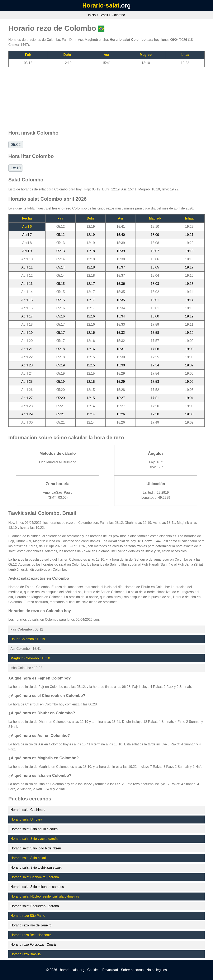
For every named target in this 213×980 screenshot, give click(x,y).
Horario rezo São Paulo (28, 916)
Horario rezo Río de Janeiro (31, 925)
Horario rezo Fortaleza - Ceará (33, 945)
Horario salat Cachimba (28, 810)
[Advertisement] (106, 96)
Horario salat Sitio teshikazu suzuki (36, 868)
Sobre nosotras (132, 970)
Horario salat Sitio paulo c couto (34, 829)
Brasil (104, 15)
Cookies (93, 970)
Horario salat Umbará (26, 819)
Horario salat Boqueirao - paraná (35, 906)
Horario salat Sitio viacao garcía (34, 839)
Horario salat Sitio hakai (28, 858)
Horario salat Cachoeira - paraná (35, 877)
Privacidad (110, 970)
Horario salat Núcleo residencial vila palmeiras (45, 896)
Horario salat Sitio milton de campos (37, 887)
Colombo (118, 15)
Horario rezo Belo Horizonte (31, 935)
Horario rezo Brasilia (26, 954)
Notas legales (157, 970)
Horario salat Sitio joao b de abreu (36, 848)
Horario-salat (101, 5)
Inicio (92, 15)
